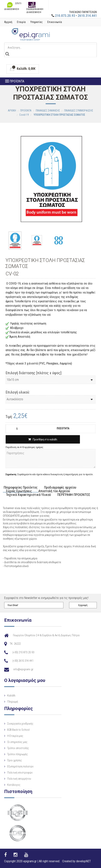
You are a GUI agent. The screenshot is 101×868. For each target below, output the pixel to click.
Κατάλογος (14, 785)
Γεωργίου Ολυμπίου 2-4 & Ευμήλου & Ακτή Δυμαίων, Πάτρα (46, 635)
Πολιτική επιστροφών (20, 773)
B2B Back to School (18, 730)
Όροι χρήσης (15, 760)
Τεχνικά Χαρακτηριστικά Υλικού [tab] (28, 495)
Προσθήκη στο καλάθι (43, 439)
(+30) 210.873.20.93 (23, 652)
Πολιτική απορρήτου (19, 779)
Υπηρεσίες (36, 22)
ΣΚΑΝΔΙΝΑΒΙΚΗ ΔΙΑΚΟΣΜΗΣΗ (35, 6)
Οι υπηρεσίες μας (17, 742)
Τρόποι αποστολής (18, 748)
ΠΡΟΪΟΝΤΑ (15, 81)
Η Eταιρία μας (15, 736)
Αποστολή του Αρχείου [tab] (54, 491)
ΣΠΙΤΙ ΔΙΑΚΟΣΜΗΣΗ (13, 6)
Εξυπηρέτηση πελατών (20, 766)
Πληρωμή (13, 702)
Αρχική (8, 22)
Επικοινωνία (55, 22)
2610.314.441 (87, 16)
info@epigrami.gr (23, 669)
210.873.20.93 (65, 16)
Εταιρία (21, 22)
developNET (84, 861)
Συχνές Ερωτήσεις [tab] (19, 491)
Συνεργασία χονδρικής (20, 724)
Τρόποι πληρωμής (18, 754)
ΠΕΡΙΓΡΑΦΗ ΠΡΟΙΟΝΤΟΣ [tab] (74, 495)
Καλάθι (11, 696)
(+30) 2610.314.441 (23, 661)
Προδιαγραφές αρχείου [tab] (60, 488)
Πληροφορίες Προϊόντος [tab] (21, 488)
